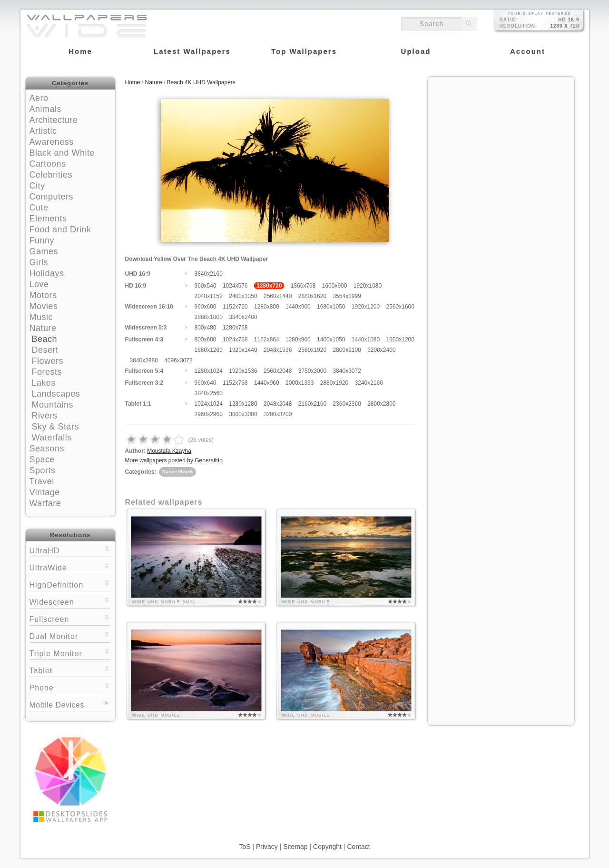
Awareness (52, 142)
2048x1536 (278, 350)
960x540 (206, 286)
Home (133, 82)
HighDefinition (70, 584)
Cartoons (48, 164)
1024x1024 (209, 404)
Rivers (45, 416)
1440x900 (298, 307)
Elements (48, 219)
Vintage (45, 492)
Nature (43, 328)
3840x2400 (243, 317)
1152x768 (235, 383)
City (37, 186)
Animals (46, 109)
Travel (42, 481)
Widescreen (70, 601)
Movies (44, 306)
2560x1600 (400, 307)
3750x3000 (312, 371)
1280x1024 (209, 371)
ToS (245, 847)
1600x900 (335, 286)
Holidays (47, 273)
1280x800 (267, 307)
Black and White (62, 153)
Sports (43, 470)
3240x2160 (368, 383)
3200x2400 (381, 350)
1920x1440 (243, 350)
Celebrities (51, 175)
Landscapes (56, 394)
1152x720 (235, 307)
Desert (45, 350)
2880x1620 (312, 296)
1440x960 (267, 383)
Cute (39, 208)
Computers (52, 197)
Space (42, 459)
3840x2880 (144, 360)
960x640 (206, 383)
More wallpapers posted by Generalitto (174, 460)
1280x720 (269, 286)
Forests (47, 372)
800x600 (206, 339)
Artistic (43, 131)
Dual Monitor (70, 635)
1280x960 (298, 339)
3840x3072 (347, 371)
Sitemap (295, 847)
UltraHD (70, 550)
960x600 (206, 307)
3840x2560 (209, 393)
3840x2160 (209, 274)
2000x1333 (300, 383)
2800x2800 (381, 404)
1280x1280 (243, 404)
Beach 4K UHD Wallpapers (201, 82)
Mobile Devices (57, 705)
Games (44, 251)
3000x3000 (243, 414)
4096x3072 (178, 360)
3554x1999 (347, 296)
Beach (45, 339)
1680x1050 (331, 307)
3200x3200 (278, 414)
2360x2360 (347, 404)
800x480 (206, 328)
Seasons (47, 449)
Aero (39, 98)
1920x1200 (366, 307)
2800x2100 (347, 350)
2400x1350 (243, 296)
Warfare (45, 503)
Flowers (48, 361)
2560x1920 (312, 350)
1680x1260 (209, 350)
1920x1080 (368, 286)
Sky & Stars (56, 427)
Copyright (327, 847)
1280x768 (235, 328)
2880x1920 (334, 383)
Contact (358, 847)
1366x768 (303, 286)
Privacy (267, 847)
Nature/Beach (178, 471)
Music (41, 317)
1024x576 (235, 286)
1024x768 (235, 339)
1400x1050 (331, 339)
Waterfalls (52, 438)
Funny (42, 240)
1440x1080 (366, 339)
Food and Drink (60, 229)
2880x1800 (209, 317)
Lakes (44, 383)
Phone (70, 687)
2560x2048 (278, 371)
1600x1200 (400, 339)
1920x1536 (243, 371)
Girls (39, 262)
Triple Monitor (70, 653)
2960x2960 (209, 414)
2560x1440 (278, 296)
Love (39, 284)
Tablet (70, 670)
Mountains (53, 405)
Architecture (54, 120)
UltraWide (70, 567)
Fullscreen (70, 618)
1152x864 (267, 339)
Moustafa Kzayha (169, 451)
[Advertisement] (501, 141)
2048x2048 (278, 404)
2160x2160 (312, 404)
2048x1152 (209, 296)
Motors (43, 295)
